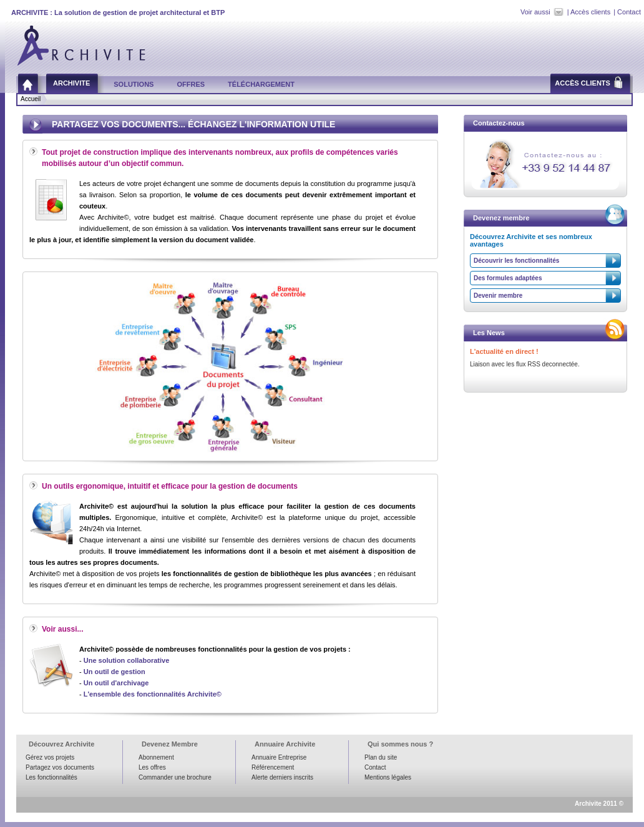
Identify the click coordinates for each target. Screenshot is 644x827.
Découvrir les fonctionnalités (516, 261)
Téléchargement (261, 84)
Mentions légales (388, 777)
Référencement (273, 767)
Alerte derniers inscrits (282, 777)
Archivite (71, 83)
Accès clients (590, 12)
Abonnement (156, 757)
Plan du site (381, 757)
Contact (629, 12)
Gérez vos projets (50, 757)
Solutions (134, 84)
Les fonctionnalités (51, 777)
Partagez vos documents (60, 767)
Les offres (152, 767)
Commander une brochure (175, 777)
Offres (191, 84)
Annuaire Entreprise (279, 757)
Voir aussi (535, 12)
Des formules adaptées (508, 278)
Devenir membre (498, 296)
